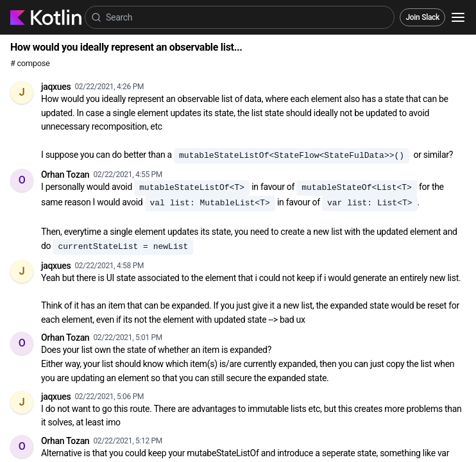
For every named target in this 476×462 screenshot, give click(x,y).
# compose (30, 63)
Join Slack (422, 17)
